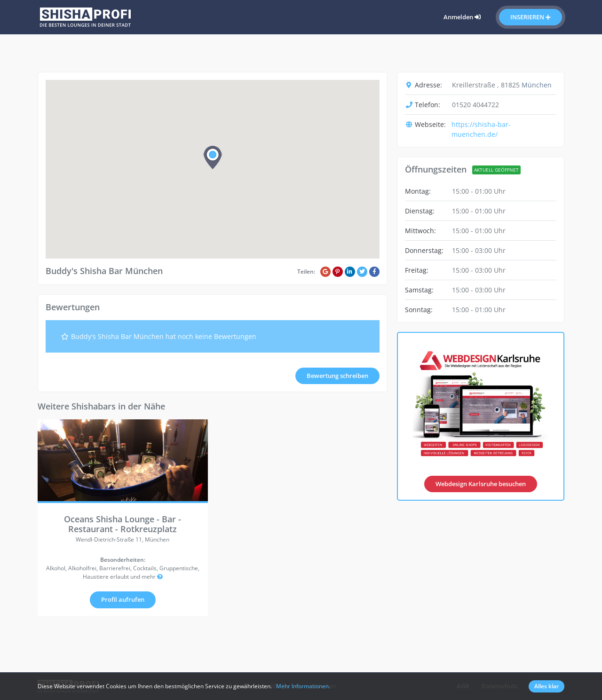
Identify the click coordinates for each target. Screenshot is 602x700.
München (537, 85)
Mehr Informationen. (303, 686)
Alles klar (547, 686)
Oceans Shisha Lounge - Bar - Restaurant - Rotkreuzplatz (123, 524)
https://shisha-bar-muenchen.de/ (481, 129)
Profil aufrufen (123, 599)
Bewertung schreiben (337, 376)
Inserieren (531, 17)
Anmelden (462, 17)
